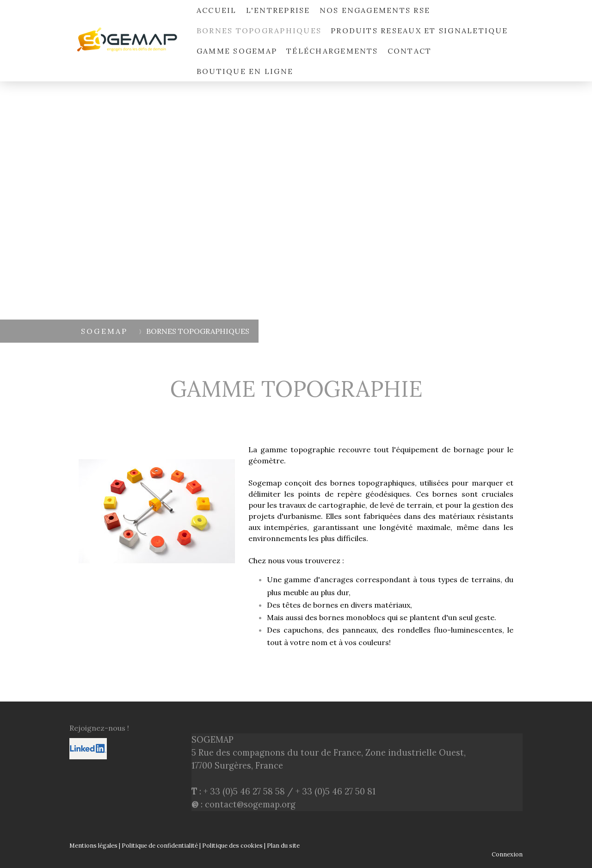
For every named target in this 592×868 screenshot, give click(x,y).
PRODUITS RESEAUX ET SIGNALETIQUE (419, 31)
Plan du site (283, 846)
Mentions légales (93, 846)
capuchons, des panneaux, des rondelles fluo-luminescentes (393, 630)
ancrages (337, 579)
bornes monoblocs (352, 617)
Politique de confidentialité (160, 846)
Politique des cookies (232, 846)
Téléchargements (332, 51)
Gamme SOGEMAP (237, 51)
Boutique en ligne (245, 71)
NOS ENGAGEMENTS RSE (375, 10)
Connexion (507, 854)
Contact (410, 51)
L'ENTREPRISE (278, 10)
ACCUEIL (217, 10)
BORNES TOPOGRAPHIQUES (259, 31)
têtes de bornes (310, 605)
